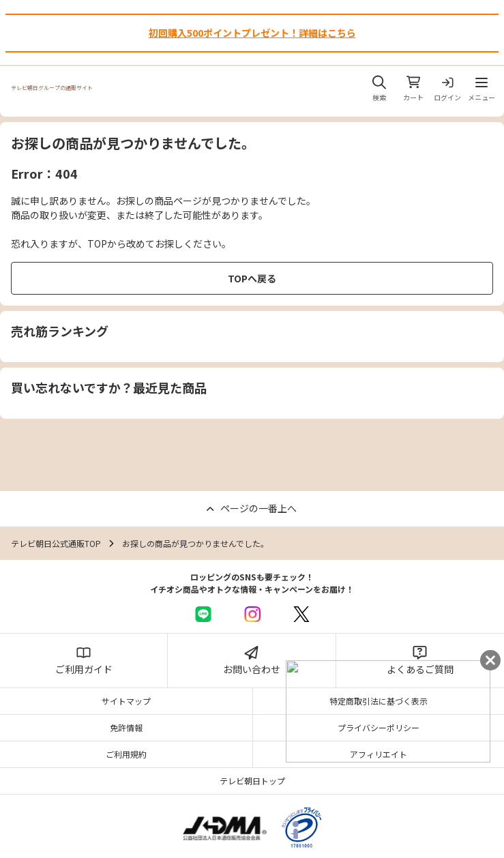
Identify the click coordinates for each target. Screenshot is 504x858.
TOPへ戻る (252, 278)
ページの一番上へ (258, 508)
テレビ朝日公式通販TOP (56, 543)
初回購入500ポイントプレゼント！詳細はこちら (252, 33)
